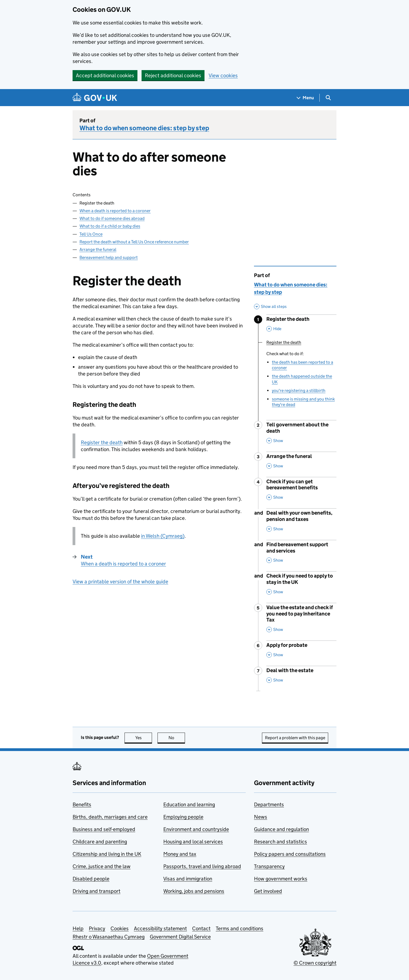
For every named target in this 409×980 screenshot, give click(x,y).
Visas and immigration (188, 879)
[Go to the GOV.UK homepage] (95, 98)
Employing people (183, 817)
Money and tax (180, 854)
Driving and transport (96, 891)
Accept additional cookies (105, 75)
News (261, 817)
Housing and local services (193, 842)
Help (78, 928)
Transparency (269, 866)
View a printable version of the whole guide (120, 582)
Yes (144, 738)
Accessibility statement (160, 928)
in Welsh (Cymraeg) (163, 536)
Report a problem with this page (295, 738)
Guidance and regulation (281, 829)
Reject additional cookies (173, 75)
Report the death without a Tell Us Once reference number (134, 242)
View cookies (223, 75)
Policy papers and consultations (290, 854)
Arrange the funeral (98, 249)
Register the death (102, 442)
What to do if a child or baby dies (110, 226)
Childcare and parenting (100, 842)
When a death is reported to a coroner (115, 211)
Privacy (97, 928)
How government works (281, 879)
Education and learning (189, 804)
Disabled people (91, 879)
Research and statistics (281, 842)
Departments (269, 804)
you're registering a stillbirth (299, 390)
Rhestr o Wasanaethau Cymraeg (109, 937)
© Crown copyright (315, 963)
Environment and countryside (196, 829)
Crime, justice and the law (102, 866)
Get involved (268, 891)
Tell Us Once (91, 234)
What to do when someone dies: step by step (144, 128)
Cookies (120, 928)
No (177, 738)
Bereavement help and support (109, 257)
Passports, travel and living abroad (202, 866)
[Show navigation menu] (305, 98)
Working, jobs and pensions (194, 891)
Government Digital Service (180, 937)
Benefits (82, 804)
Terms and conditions (240, 928)
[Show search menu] (328, 98)
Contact (201, 928)
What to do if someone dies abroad (112, 218)
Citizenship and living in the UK (107, 854)
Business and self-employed (104, 829)
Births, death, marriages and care (110, 817)
